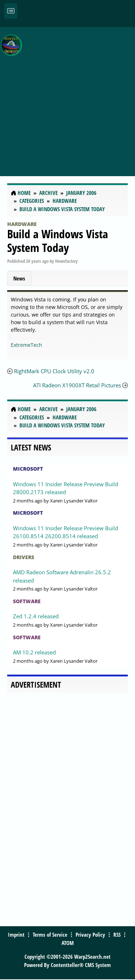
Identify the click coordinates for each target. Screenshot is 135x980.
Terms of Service (50, 935)
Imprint (16, 935)
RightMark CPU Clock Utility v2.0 (54, 371)
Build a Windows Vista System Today (58, 241)
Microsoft (28, 469)
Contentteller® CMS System (81, 965)
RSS (117, 935)
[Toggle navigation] (11, 11)
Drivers (24, 557)
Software (27, 601)
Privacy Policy (90, 935)
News (19, 278)
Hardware (22, 224)
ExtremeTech (26, 345)
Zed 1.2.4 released (36, 616)
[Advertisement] (67, 98)
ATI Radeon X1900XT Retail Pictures (77, 385)
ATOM (68, 943)
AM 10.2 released (34, 652)
